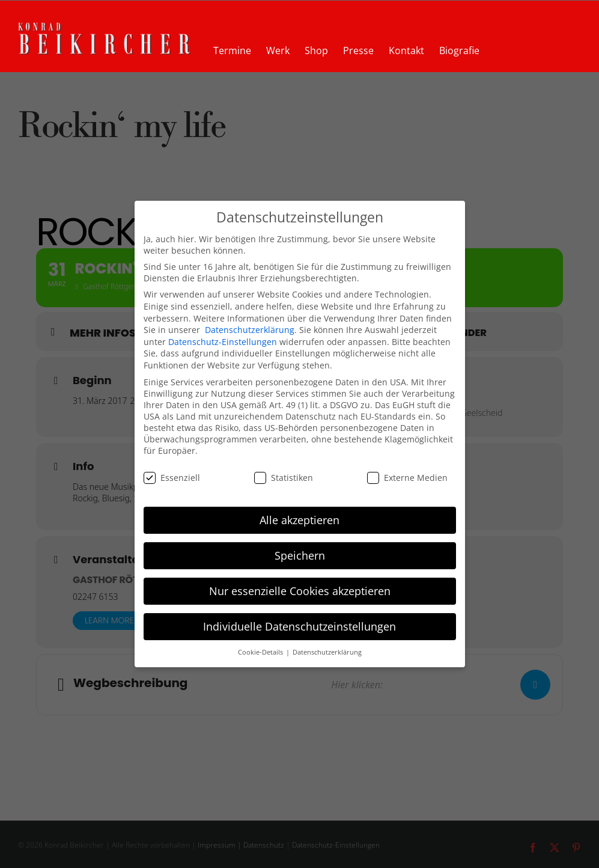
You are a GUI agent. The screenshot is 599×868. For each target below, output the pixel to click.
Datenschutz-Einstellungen (223, 342)
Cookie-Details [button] (261, 652)
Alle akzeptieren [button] (299, 520)
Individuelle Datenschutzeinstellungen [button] (299, 626)
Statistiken (284, 478)
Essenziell (172, 478)
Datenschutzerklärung (250, 330)
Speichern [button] (300, 555)
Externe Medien (407, 478)
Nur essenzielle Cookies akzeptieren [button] (300, 591)
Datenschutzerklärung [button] (327, 652)
